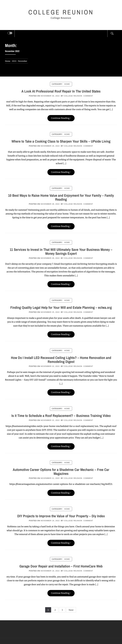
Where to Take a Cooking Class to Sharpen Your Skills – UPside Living (61, 141)
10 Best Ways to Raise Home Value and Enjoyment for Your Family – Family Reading (61, 197)
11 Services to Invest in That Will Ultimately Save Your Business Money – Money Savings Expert (61, 251)
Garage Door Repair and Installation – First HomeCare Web (61, 566)
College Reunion (61, 12)
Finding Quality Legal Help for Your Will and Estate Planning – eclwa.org (61, 307)
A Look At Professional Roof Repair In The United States (61, 91)
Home (67, 84)
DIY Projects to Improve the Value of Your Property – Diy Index (61, 516)
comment (88, 96)
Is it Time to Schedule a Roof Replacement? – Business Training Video (61, 416)
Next (71, 610)
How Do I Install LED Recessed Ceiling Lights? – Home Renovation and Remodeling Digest (61, 360)
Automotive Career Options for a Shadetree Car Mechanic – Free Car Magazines (61, 472)
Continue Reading (61, 118)
